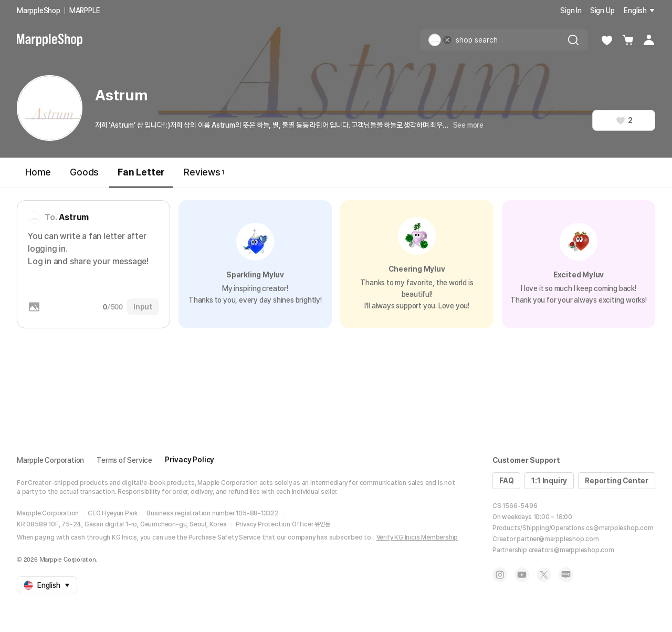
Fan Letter (141, 177)
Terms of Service (124, 460)
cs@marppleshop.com (619, 528)
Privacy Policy (190, 460)
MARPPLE (85, 11)
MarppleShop (39, 11)
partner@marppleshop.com (558, 539)
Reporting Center (617, 481)
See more (468, 125)
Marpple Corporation (50, 460)
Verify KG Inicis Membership (417, 537)
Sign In (571, 11)
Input (143, 307)
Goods (84, 172)
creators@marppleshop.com (571, 550)
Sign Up (602, 11)
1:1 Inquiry (549, 481)
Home (38, 172)
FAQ (506, 481)
